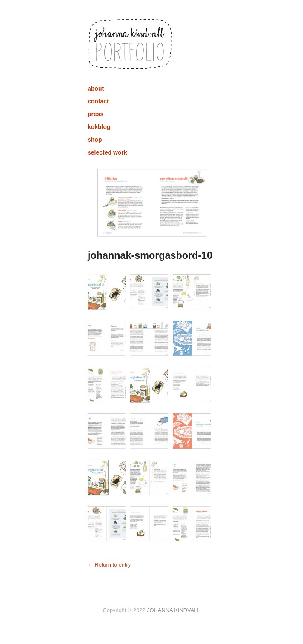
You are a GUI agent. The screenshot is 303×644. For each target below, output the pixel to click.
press (96, 114)
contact (98, 101)
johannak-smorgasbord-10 (150, 255)
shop (95, 140)
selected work (107, 152)
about (96, 89)
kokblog (99, 127)
